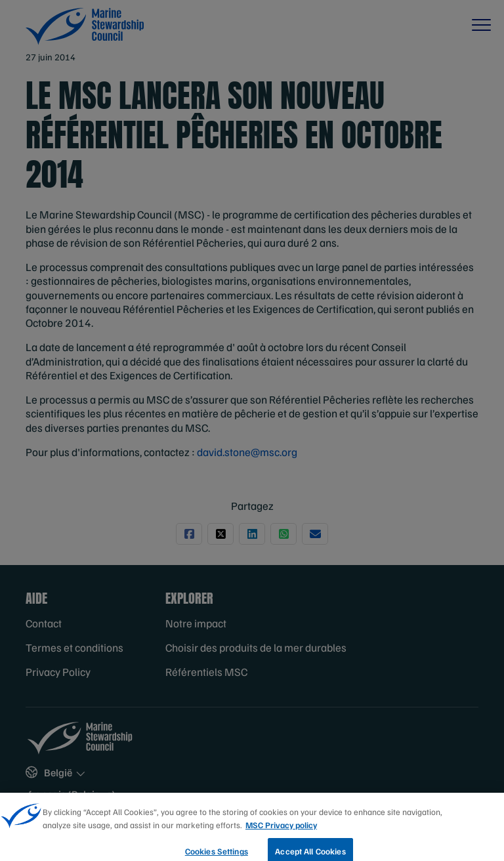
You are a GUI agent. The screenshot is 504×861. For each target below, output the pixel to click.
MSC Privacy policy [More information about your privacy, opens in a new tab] (281, 834)
